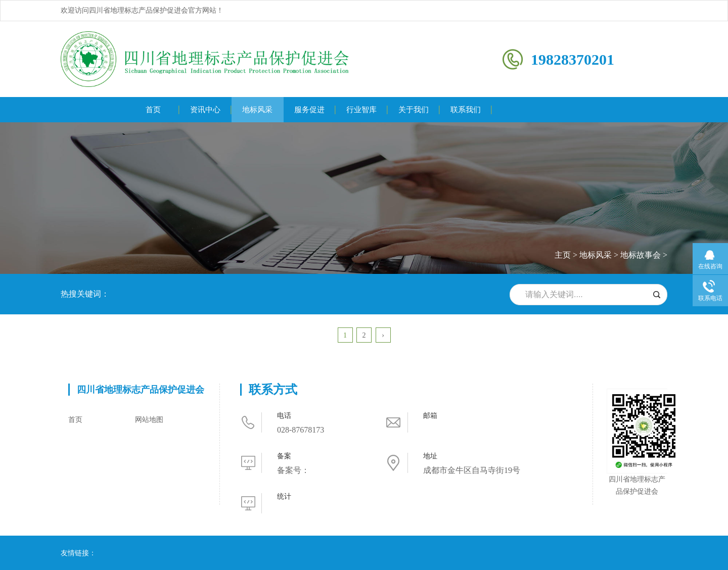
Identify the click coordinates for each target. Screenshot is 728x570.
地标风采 (257, 110)
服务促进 (309, 110)
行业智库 (361, 110)
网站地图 (149, 420)
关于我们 (414, 110)
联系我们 (466, 110)
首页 (153, 110)
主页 (563, 255)
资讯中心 (205, 110)
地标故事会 (641, 255)
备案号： (293, 470)
